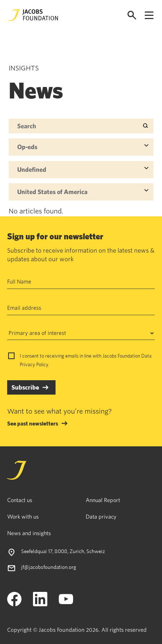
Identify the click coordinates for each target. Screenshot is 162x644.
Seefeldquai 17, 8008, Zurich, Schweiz (63, 551)
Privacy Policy (34, 364)
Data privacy (101, 516)
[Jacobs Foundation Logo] (33, 15)
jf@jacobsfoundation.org (49, 567)
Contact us (20, 500)
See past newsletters (33, 423)
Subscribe (25, 387)
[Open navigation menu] (149, 15)
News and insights (29, 533)
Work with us (23, 516)
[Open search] (132, 15)
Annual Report (103, 500)
